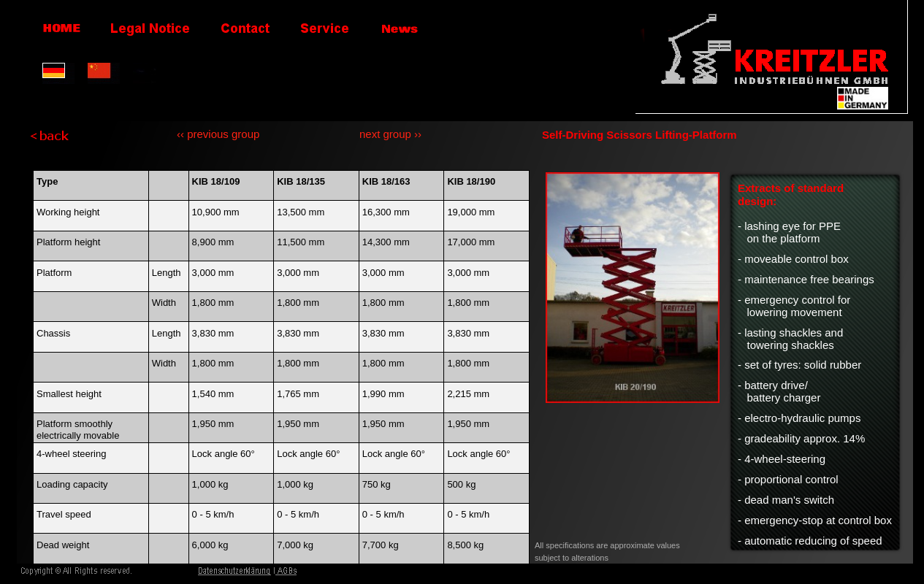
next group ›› (390, 134)
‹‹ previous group (218, 134)
